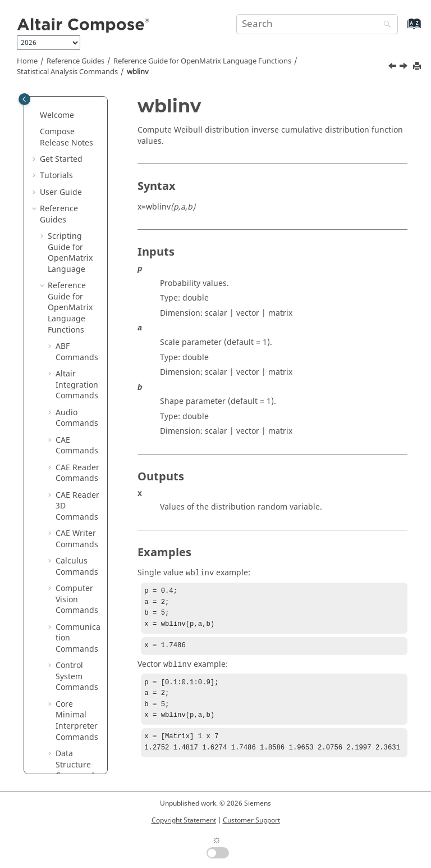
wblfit (74, 241)
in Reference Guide (67, 665)
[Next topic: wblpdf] (405, 67)
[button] (59, 109)
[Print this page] (418, 67)
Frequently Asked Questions (60, 742)
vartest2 (79, 208)
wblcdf (76, 224)
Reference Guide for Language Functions (202, 61)
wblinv (138, 72)
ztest (72, 307)
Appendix (58, 714)
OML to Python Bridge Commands (77, 577)
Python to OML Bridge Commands (78, 621)
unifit (74, 126)
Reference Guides (75, 61)
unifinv (77, 109)
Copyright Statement (184, 820)
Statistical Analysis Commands (67, 72)
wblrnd (77, 291)
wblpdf (77, 274)
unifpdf (77, 142)
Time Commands (77, 500)
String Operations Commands (77, 334)
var (69, 175)
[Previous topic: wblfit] (393, 67)
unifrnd (78, 158)
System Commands (77, 368)
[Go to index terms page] (402, 29)
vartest (76, 191)
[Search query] (317, 24)
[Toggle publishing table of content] (24, 99)
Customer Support (251, 820)
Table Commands (77, 395)
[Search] (384, 25)
